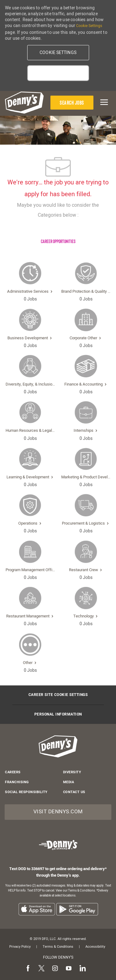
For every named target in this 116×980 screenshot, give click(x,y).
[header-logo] (24, 103)
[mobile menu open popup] (103, 102)
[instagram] (55, 969)
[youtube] (69, 969)
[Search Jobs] (72, 103)
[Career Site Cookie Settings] (58, 695)
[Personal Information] (58, 715)
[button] (58, 53)
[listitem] (37, 909)
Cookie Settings (89, 26)
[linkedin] (82, 969)
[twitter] (41, 969)
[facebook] (28, 969)
